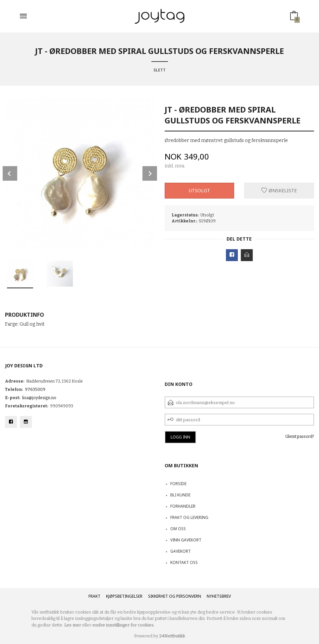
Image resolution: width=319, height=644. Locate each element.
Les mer (73, 625)
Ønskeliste (279, 190)
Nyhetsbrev (219, 596)
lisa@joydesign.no (39, 398)
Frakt (94, 596)
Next (150, 173)
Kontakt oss (184, 562)
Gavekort (181, 551)
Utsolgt (199, 190)
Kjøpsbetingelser (124, 596)
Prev (10, 173)
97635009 (35, 390)
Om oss (178, 529)
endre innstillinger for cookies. (124, 625)
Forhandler (183, 506)
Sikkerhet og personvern (175, 596)
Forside (178, 484)
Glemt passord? (300, 437)
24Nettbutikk (172, 636)
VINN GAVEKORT (186, 540)
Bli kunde (180, 495)
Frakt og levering (189, 517)
